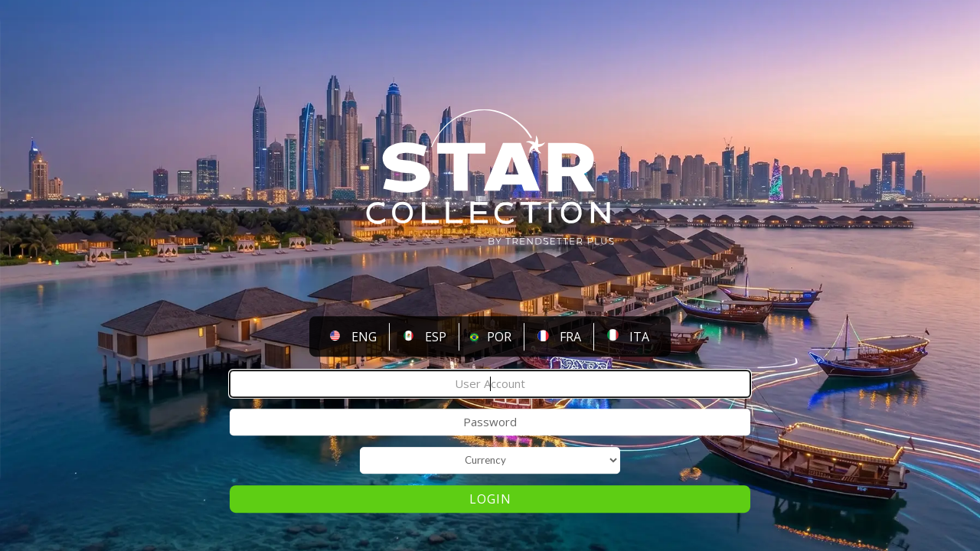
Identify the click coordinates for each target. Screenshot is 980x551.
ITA (639, 337)
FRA (570, 337)
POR (499, 337)
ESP (436, 337)
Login (490, 500)
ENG (364, 337)
